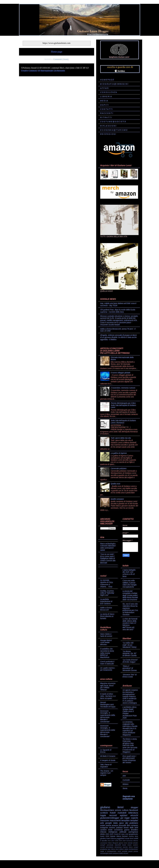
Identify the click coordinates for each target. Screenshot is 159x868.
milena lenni (115, 849)
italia (116, 823)
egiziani (124, 815)
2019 (120, 841)
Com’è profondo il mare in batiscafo (107, 663)
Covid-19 (117, 834)
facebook (134, 810)
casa (123, 834)
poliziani (119, 828)
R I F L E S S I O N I (108, 126)
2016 (109, 841)
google (109, 823)
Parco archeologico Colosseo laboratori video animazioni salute (108, 547)
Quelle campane (117, 499)
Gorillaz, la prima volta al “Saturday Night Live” (107, 593)
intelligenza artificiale (117, 832)
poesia (108, 825)
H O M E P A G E (107, 80)
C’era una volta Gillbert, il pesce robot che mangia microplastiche (129, 584)
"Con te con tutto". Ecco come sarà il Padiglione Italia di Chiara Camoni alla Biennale (108, 558)
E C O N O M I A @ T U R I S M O (114, 130)
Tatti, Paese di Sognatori (106, 766)
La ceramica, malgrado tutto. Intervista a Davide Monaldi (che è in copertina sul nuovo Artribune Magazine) (130, 728)
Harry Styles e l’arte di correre (106, 635)
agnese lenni (123, 843)
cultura (125, 810)
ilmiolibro (134, 830)
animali (130, 843)
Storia (125, 788)
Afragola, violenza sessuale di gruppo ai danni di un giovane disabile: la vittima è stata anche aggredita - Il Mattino (119, 337)
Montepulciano (107, 810)
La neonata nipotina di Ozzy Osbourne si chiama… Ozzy (107, 583)
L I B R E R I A (106, 96)
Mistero (126, 784)
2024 (107, 836)
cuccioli (103, 847)
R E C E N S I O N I (108, 134)
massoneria (115, 820)
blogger (134, 807)
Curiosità (126, 780)
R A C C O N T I (107, 113)
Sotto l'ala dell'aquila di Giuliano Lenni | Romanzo (123, 422)
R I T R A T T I (106, 117)
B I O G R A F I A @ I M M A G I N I (114, 84)
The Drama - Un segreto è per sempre (107, 773)
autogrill (103, 845)
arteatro (136, 843)
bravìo (130, 845)
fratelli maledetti (118, 813)
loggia (103, 815)
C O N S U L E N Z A (109, 92)
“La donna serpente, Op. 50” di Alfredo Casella (130, 653)
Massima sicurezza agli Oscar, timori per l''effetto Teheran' (108, 687)
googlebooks (133, 834)
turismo (112, 828)
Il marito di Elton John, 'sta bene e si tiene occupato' (108, 696)
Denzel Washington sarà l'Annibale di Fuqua (108, 705)
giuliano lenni (112, 807)
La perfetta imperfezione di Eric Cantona (106, 601)
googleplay (104, 849)
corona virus (133, 836)
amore (118, 810)
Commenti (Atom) (61, 59)
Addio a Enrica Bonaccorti (106, 609)
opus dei (124, 823)
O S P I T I (104, 105)
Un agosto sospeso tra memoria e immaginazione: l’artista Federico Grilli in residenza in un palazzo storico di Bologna (130, 696)
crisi (127, 834)
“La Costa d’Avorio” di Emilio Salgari (130, 661)
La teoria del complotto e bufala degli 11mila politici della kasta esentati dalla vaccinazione (130, 595)
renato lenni (129, 839)
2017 (113, 841)
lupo (109, 849)
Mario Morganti (113, 843)
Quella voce (115, 484)
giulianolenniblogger (110, 818)
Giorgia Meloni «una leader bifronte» (106, 643)
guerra (127, 830)
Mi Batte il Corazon (108, 756)
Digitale (113, 836)
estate (103, 825)
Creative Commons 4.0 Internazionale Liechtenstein (43, 71)
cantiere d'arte (106, 830)
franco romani (133, 847)
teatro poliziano (114, 853)
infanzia (103, 832)
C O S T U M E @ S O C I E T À (113, 122)
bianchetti (118, 845)
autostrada (110, 845)
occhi (119, 851)
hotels (102, 836)
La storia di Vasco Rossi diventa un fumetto (107, 616)
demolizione (110, 847)
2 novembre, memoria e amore (123, 388)
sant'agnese (133, 832)
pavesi (130, 851)
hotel (108, 839)
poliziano (134, 823)
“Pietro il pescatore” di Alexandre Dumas (130, 668)
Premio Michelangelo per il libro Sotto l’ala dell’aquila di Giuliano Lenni (123, 405)
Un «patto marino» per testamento (108, 669)
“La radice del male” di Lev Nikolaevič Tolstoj (129, 645)
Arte (124, 776)
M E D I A (104, 101)
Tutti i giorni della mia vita (121, 438)
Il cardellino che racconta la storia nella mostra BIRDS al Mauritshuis (107, 653)
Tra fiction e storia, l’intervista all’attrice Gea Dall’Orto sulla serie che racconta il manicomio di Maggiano (130, 745)
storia (102, 834)
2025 (111, 834)
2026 (124, 841)
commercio (118, 830)
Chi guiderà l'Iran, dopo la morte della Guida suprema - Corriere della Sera (118, 311)
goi (122, 818)
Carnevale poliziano (119, 468)
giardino (103, 839)
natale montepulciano (131, 849)
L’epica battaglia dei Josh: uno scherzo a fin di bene (129, 573)
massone (105, 820)
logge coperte (131, 818)
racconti (113, 815)
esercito (125, 847)
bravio (124, 845)
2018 (117, 841)
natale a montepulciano (108, 851)
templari (134, 820)
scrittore (104, 813)
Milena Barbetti (122, 836)
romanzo (134, 825)
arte (102, 823)
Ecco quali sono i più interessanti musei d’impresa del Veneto (129, 759)
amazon (115, 825)
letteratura (133, 813)
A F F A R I (105, 88)
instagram (104, 828)
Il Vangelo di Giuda (108, 760)
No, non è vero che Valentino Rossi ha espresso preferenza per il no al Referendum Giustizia (130, 609)
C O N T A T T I (106, 109)
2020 (107, 834)
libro (129, 825)
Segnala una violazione (129, 797)
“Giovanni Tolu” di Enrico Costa (130, 676)
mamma (113, 839)
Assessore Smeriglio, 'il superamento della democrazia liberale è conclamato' (108, 716)
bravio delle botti (131, 828)
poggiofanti (121, 839)
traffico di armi (124, 853)
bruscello (123, 825)
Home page (57, 52)
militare (121, 849)
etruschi (134, 815)
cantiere (136, 845)
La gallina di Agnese (119, 453)
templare (125, 820)
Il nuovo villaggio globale (120, 373)
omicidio (125, 851)
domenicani (118, 847)
